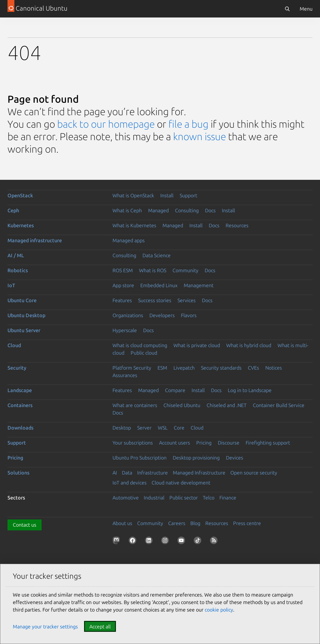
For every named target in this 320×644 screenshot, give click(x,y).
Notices (274, 368)
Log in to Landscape (250, 390)
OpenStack (20, 195)
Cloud (14, 345)
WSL (163, 428)
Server (144, 428)
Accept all (100, 627)
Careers (177, 523)
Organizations (128, 315)
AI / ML (16, 255)
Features (122, 300)
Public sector (184, 498)
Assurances (125, 375)
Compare (175, 390)
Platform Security (132, 368)
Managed (158, 210)
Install (167, 195)
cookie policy (219, 610)
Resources (237, 225)
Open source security (254, 473)
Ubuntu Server (24, 330)
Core (179, 428)
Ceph (13, 210)
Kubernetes (21, 225)
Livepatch (184, 368)
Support (188, 195)
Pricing (204, 443)
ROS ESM (123, 270)
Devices (235, 458)
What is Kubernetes (134, 225)
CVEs (253, 368)
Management (199, 285)
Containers (20, 405)
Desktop (122, 428)
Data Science (157, 255)
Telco (209, 498)
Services (187, 300)
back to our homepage (106, 124)
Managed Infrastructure (199, 473)
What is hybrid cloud (249, 345)
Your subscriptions (133, 443)
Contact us (25, 525)
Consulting (187, 210)
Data (127, 473)
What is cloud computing (140, 345)
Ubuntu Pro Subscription (140, 458)
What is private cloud (197, 345)
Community (185, 270)
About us (122, 523)
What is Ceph (127, 210)
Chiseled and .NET (227, 405)
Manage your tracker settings (45, 627)
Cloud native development (181, 483)
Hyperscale (125, 330)
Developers (162, 315)
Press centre (247, 523)
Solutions (18, 473)
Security (17, 368)
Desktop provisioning (196, 458)
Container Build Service (279, 405)
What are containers (135, 405)
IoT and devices (130, 483)
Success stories (155, 300)
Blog (195, 523)
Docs (210, 210)
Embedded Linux (159, 285)
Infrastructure (152, 473)
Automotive (126, 498)
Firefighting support (268, 443)
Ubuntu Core (22, 300)
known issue (200, 136)
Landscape (20, 390)
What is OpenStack (133, 195)
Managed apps (129, 240)
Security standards (221, 368)
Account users (175, 443)
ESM (162, 368)
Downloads (20, 428)
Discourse (229, 443)
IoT (11, 285)
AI (115, 473)
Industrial (154, 498)
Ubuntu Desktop (26, 315)
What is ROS (153, 270)
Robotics (18, 270)
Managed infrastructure (35, 240)
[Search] (287, 9)
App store (123, 285)
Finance (228, 498)
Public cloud (144, 353)
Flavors (189, 315)
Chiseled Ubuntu (182, 405)
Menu (306, 9)
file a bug (188, 124)
